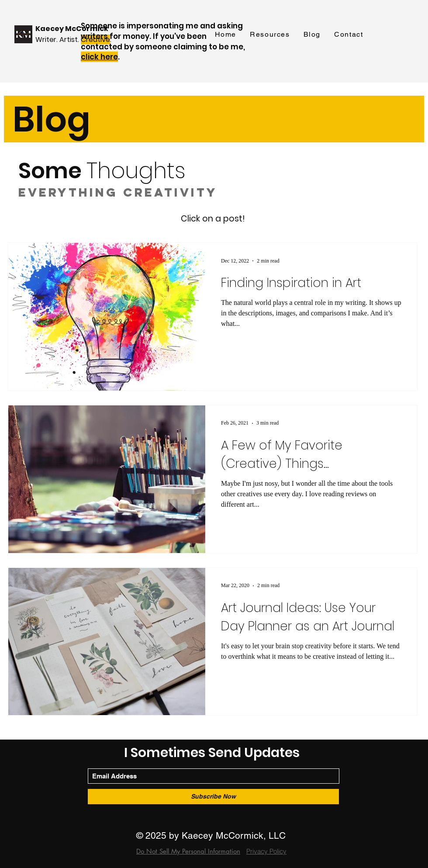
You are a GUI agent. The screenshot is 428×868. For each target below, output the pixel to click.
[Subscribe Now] (213, 797)
